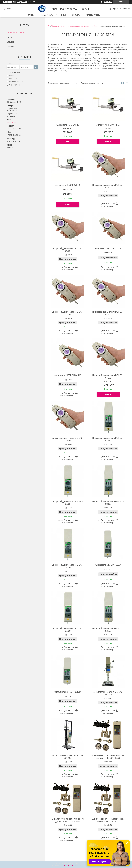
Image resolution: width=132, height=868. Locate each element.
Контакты (76, 15)
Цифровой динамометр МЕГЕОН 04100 (108, 377)
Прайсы (10, 47)
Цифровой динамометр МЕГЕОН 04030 (68, 313)
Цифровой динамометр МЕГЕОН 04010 (108, 186)
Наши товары (47, 15)
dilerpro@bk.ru (13, 122)
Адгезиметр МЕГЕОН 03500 (108, 565)
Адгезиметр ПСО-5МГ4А (108, 125)
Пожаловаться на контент (73, 866)
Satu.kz (77, 863)
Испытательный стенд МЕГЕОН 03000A (108, 693)
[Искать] (4, 9)
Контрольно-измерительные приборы (83, 26)
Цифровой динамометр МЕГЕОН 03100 (108, 630)
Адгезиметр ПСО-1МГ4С (68, 125)
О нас (64, 15)
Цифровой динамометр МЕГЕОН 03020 (68, 566)
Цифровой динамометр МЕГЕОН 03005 (68, 503)
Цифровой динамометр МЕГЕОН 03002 (108, 503)
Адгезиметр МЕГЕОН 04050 (108, 248)
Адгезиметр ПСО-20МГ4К (68, 185)
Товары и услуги (16, 32)
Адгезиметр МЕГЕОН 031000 (68, 692)
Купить (68, 141)
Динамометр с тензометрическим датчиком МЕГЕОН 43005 (108, 820)
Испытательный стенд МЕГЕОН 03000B (68, 757)
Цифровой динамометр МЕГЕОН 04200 (108, 313)
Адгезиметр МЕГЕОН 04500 (68, 375)
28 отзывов (108, 2)
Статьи (10, 37)
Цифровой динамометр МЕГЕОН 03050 (108, 439)
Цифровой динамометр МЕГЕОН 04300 (68, 439)
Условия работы (93, 15)
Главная (32, 15)
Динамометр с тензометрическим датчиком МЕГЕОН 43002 (68, 820)
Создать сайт (22, 2)
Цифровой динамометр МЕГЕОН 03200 (68, 630)
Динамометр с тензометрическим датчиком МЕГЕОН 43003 (108, 757)
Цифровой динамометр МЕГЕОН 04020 (68, 250)
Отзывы (10, 42)
